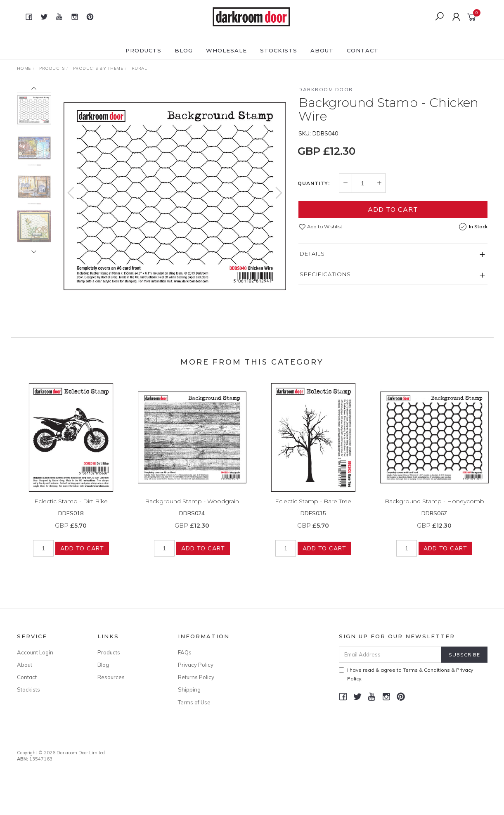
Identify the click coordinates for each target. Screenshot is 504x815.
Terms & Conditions (426, 670)
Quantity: (314, 183)
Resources (111, 677)
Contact (363, 50)
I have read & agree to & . (406, 674)
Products (143, 50)
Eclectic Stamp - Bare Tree (313, 507)
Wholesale (226, 50)
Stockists (279, 50)
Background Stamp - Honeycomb (434, 507)
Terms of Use (194, 702)
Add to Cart (393, 209)
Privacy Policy (196, 665)
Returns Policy (196, 677)
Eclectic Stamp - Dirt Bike (71, 507)
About (322, 50)
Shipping (189, 689)
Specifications (325, 274)
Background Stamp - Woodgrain (192, 507)
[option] (175, 196)
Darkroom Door (326, 89)
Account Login (35, 652)
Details (312, 254)
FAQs (185, 652)
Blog (184, 50)
